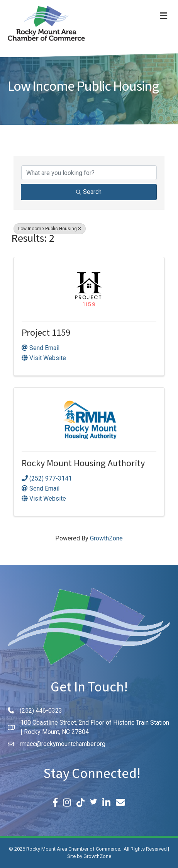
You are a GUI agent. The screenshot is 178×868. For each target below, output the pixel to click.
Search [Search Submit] (89, 192)
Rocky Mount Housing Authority (83, 465)
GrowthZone (106, 538)
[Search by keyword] (89, 173)
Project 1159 (46, 334)
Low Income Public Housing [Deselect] (50, 229)
